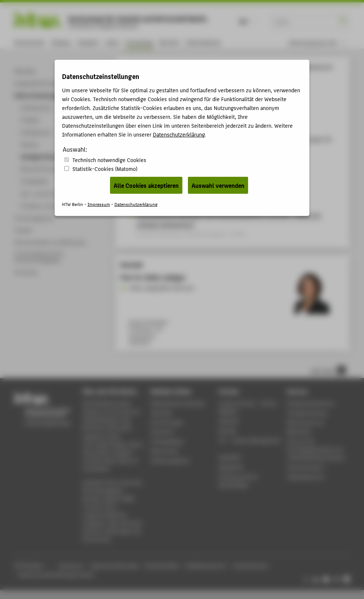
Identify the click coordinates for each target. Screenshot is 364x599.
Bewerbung (164, 451)
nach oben (328, 370)
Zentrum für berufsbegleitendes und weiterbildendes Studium (316, 449)
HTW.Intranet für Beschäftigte (239, 481)
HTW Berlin (135, 67)
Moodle (228, 431)
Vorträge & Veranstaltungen (262, 67)
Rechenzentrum (305, 422)
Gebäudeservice (305, 477)
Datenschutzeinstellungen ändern (57, 574)
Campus (61, 42)
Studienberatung (306, 413)
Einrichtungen (167, 422)
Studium (88, 42)
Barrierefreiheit (162, 566)
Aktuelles (162, 413)
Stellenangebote (170, 460)
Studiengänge (167, 441)
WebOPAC (230, 457)
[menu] (317, 43)
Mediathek (231, 467)
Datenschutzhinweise (115, 566)
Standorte (162, 432)
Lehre (112, 42)
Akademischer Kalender (178, 403)
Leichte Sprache (250, 566)
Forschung (139, 42)
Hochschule (29, 42)
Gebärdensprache (206, 566)
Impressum (71, 566)
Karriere (169, 42)
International (203, 42)
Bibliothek (299, 432)
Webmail (229, 421)
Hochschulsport (305, 467)
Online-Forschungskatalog (204, 67)
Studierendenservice (311, 403)
